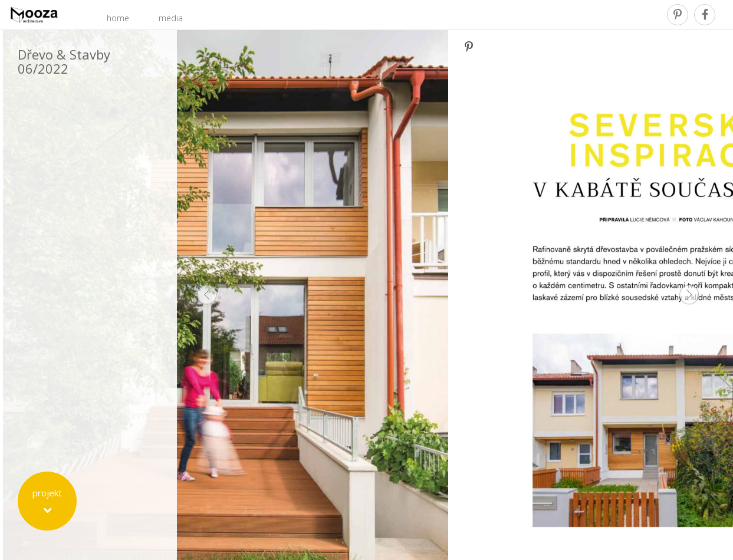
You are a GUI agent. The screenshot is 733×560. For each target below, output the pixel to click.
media (171, 18)
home (118, 18)
